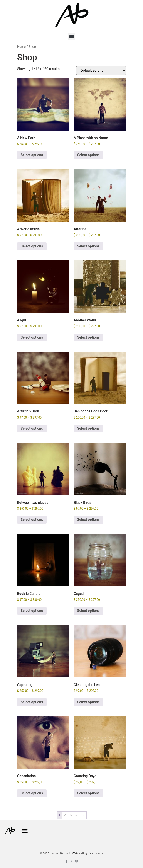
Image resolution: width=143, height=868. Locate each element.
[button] (71, 36)
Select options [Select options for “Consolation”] (32, 793)
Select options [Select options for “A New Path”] (32, 155)
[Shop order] (101, 71)
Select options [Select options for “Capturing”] (32, 702)
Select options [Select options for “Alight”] (32, 337)
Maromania (96, 853)
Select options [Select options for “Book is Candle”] (32, 611)
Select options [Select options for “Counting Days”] (88, 793)
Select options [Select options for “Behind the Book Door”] (88, 428)
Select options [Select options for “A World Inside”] (32, 246)
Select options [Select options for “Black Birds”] (88, 520)
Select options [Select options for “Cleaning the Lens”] (88, 702)
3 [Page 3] (71, 815)
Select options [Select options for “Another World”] (88, 337)
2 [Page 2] (65, 815)
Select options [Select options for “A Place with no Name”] (88, 155)
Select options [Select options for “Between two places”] (32, 520)
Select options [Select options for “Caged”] (88, 611)
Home (22, 47)
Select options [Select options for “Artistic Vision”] (32, 428)
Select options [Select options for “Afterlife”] (88, 246)
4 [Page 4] (77, 815)
